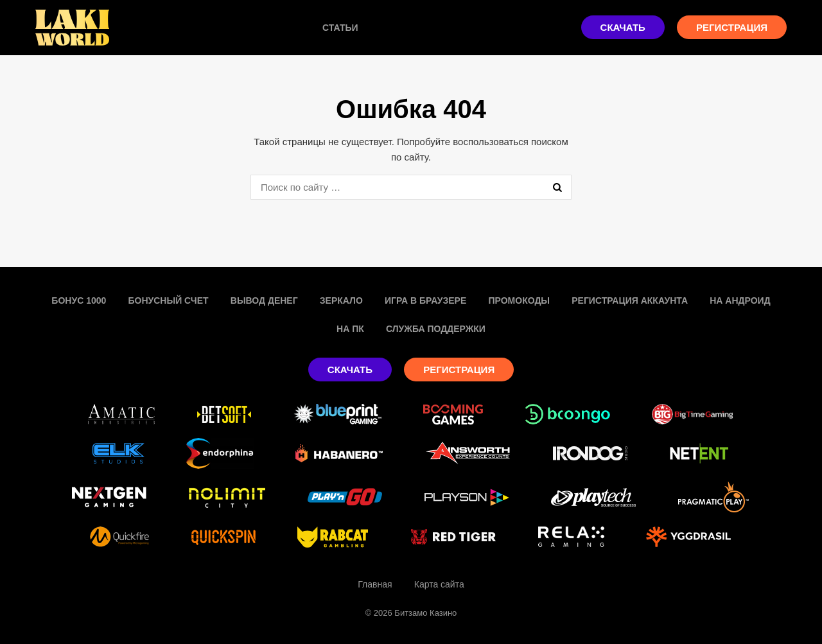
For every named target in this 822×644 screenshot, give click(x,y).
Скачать (623, 27)
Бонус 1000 (79, 300)
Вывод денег (264, 300)
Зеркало (341, 300)
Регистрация (732, 27)
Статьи (340, 28)
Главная (375, 584)
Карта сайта (439, 584)
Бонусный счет (168, 300)
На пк (350, 329)
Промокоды (519, 300)
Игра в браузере (425, 300)
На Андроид (740, 300)
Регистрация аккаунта (630, 300)
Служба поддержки (436, 329)
